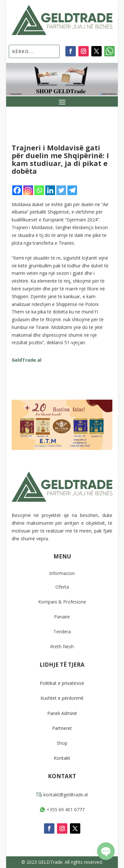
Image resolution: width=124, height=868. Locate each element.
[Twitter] (61, 190)
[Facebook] (17, 190)
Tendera (62, 632)
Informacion (62, 573)
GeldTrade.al (27, 360)
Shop (62, 743)
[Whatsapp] (39, 190)
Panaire (62, 617)
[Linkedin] (50, 190)
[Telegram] (72, 190)
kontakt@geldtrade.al (62, 795)
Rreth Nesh (62, 646)
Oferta (62, 587)
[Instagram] (28, 190)
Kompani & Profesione (62, 602)
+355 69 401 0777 (62, 809)
